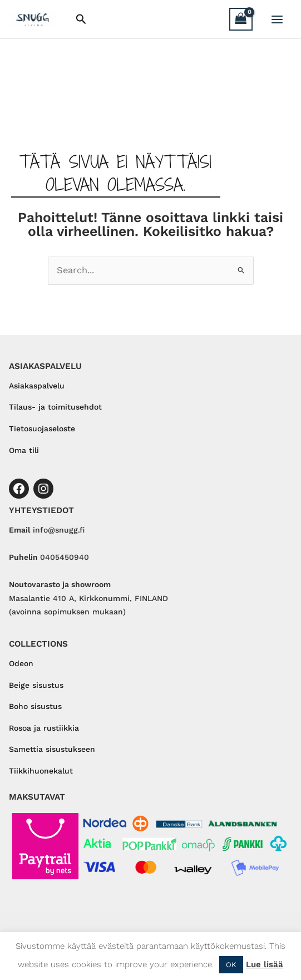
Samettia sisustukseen (52, 749)
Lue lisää (265, 964)
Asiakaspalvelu (37, 386)
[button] (81, 19)
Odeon (21, 663)
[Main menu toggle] (277, 19)
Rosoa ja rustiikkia (44, 728)
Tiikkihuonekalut (41, 771)
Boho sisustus (35, 706)
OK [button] (231, 965)
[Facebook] (19, 489)
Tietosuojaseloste (42, 429)
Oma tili (24, 450)
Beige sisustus (36, 685)
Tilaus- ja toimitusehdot (55, 407)
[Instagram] (43, 489)
